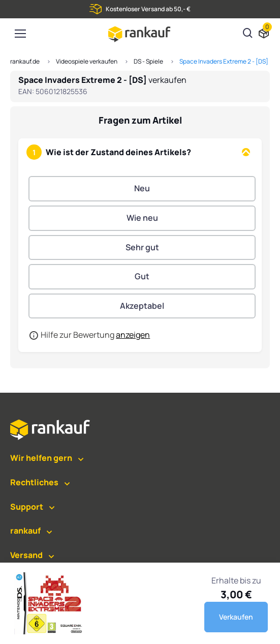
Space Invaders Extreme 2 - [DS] (224, 61)
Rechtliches (34, 482)
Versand (26, 555)
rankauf (25, 531)
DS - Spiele (148, 61)
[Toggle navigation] (20, 34)
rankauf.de (25, 61)
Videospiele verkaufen (87, 61)
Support (27, 507)
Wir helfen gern (41, 458)
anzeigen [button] (133, 335)
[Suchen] (248, 34)
